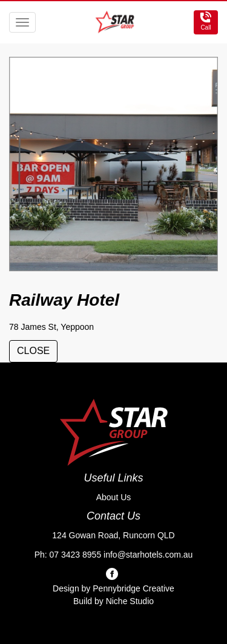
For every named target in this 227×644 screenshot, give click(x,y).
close (33, 351)
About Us (114, 497)
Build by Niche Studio (113, 601)
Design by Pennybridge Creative (113, 588)
